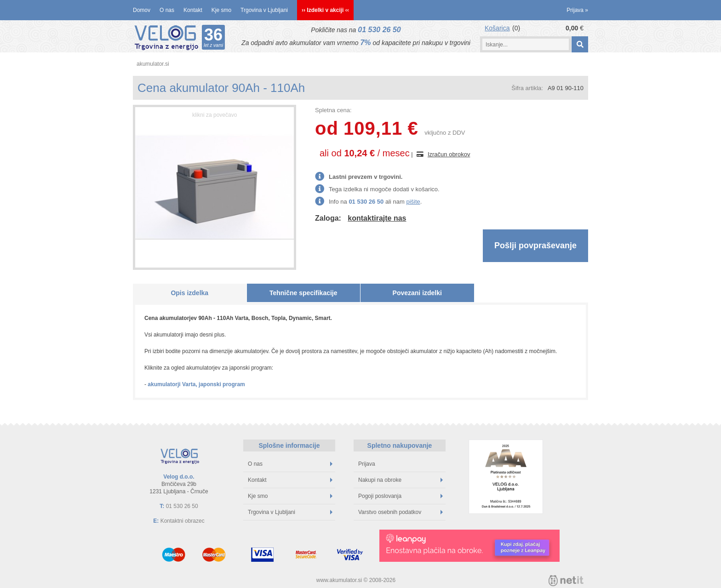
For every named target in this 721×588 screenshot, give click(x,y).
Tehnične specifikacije (303, 293)
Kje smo (221, 10)
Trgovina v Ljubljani (264, 10)
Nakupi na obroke (401, 480)
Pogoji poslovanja (401, 496)
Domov (142, 10)
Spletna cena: (333, 110)
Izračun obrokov (449, 154)
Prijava (577, 10)
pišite (413, 202)
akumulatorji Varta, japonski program (196, 384)
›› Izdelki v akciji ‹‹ (325, 10)
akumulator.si (153, 64)
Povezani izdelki (417, 293)
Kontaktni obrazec (183, 521)
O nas (167, 10)
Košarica (497, 28)
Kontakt (193, 10)
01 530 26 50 (379, 30)
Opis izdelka (189, 293)
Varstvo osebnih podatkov (401, 512)
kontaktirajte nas (377, 218)
